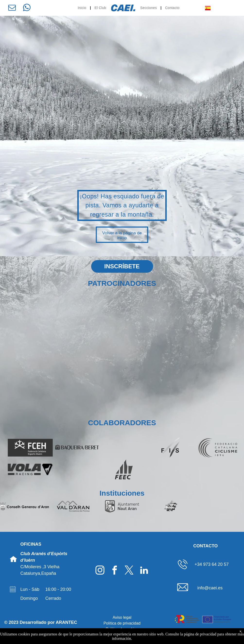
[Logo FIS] (171, 448)
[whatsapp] (27, 8)
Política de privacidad (122, 623)
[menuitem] (83, 8)
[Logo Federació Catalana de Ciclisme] (217, 448)
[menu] (233, 8)
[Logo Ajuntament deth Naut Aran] (122, 506)
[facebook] (115, 571)
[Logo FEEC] (124, 469)
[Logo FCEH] (30, 448)
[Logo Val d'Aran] (73, 506)
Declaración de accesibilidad (122, 635)
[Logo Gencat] (220, 506)
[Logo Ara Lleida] (171, 506)
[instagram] (100, 571)
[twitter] (129, 571)
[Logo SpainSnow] (124, 448)
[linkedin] (144, 571)
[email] (12, 8)
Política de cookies (122, 629)
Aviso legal (122, 617)
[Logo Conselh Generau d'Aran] (24, 506)
